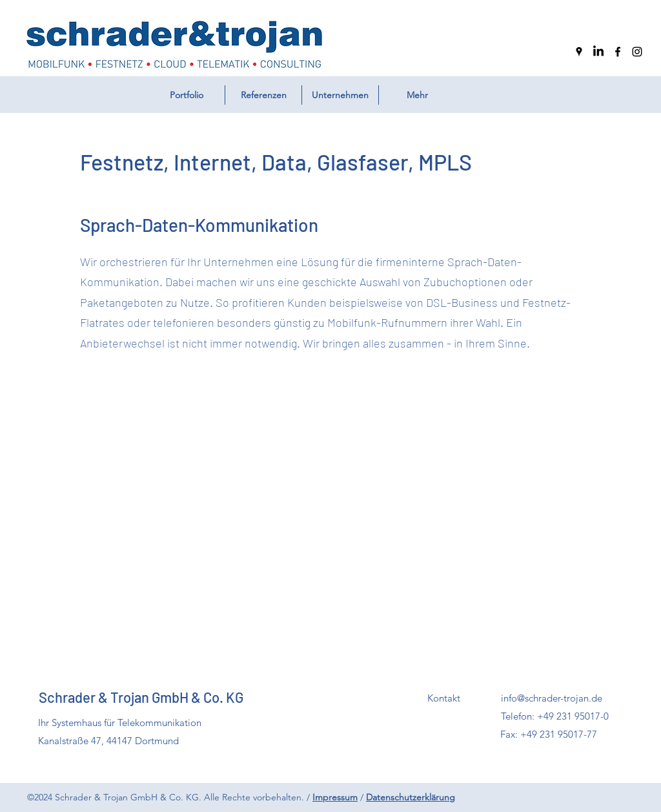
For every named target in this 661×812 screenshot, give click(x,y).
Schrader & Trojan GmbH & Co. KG (141, 697)
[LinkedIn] (598, 52)
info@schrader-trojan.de (552, 698)
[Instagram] (637, 52)
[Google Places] (579, 52)
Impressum (335, 797)
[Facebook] (618, 52)
